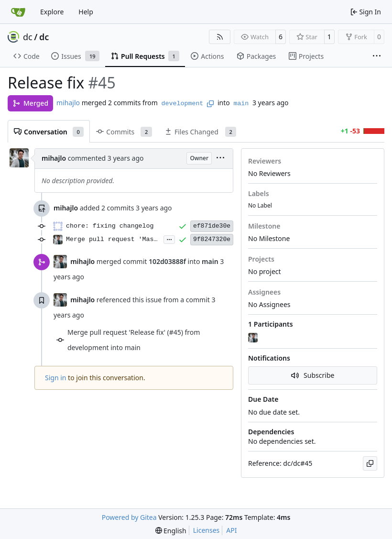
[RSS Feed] (220, 37)
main (241, 104)
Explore (52, 12)
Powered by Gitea (129, 517)
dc (28, 37)
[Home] (18, 12)
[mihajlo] (254, 338)
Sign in (55, 378)
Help (86, 12)
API (231, 530)
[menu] (220, 159)
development (183, 104)
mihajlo (68, 103)
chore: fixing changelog (110, 226)
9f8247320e (212, 239)
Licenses (207, 530)
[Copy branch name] (210, 104)
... (169, 239)
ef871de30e (212, 226)
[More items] (377, 56)
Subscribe (313, 375)
